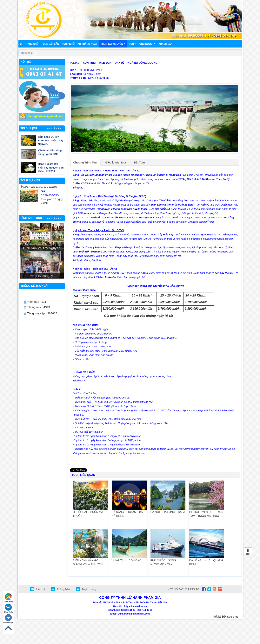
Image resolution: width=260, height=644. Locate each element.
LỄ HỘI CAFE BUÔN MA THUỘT (39, 187)
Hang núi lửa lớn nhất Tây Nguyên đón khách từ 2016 (51, 168)
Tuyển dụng (89, 615)
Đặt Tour (140, 188)
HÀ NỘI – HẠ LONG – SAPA (168, 537)
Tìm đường (8, 598)
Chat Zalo (9, 608)
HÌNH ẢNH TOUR (31, 218)
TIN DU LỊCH (29, 128)
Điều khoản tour (116, 188)
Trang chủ (27, 53)
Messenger (8, 619)
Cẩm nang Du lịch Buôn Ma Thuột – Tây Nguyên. (51, 140)
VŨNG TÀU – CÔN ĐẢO (127, 586)
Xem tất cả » (54, 128)
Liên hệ (41, 615)
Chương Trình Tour (86, 188)
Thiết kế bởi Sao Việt (224, 642)
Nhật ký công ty (42, 276)
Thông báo (63, 615)
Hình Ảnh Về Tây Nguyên (42, 248)
